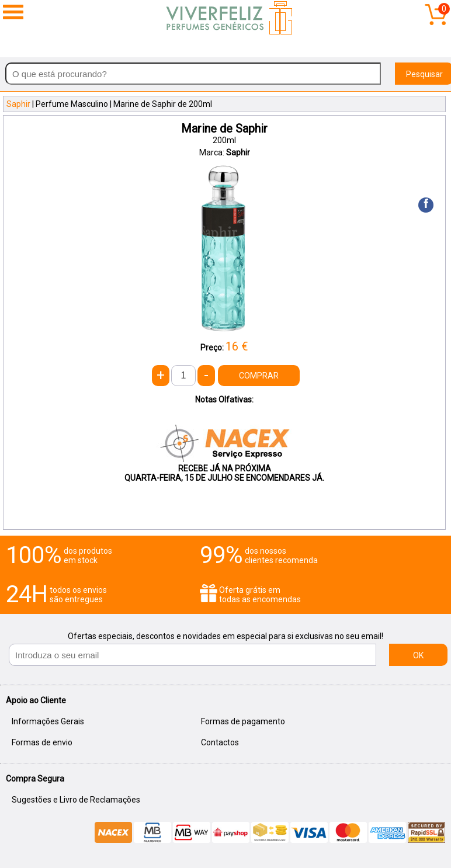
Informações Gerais (48, 721)
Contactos (220, 742)
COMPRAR (259, 376)
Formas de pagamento (243, 721)
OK (418, 655)
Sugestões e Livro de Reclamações (76, 800)
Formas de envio (42, 742)
